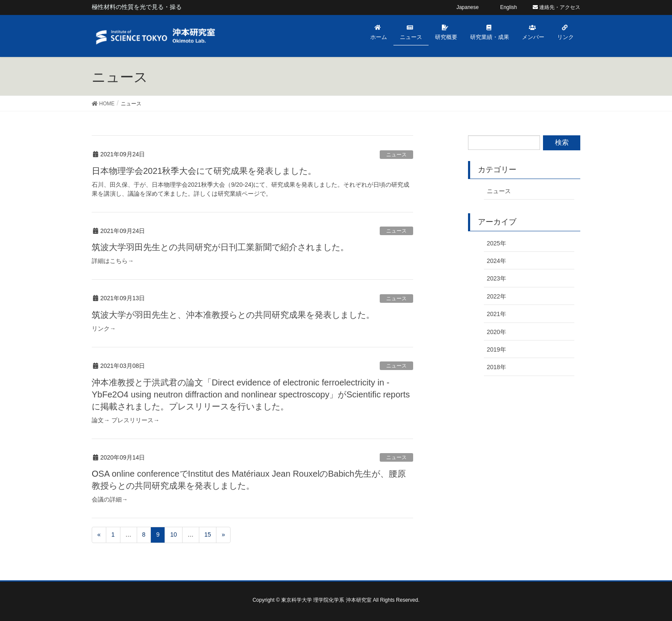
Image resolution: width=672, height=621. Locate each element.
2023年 (496, 278)
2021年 (496, 314)
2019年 (496, 349)
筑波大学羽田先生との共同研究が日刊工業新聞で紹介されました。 (220, 247)
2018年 (496, 367)
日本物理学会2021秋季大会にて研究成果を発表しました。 (204, 171)
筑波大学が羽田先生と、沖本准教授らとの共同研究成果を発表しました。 (233, 315)
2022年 (496, 296)
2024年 (496, 261)
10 (174, 534)
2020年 (496, 332)
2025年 (496, 243)
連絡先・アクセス (556, 7)
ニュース (396, 155)
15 (208, 534)
